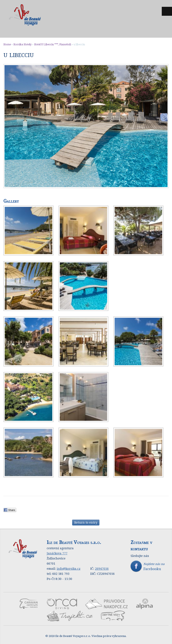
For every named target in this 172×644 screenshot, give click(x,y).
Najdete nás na (149, 567)
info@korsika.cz (69, 569)
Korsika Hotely (23, 44)
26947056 (102, 569)
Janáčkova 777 (57, 553)
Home (7, 44)
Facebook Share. (11, 510)
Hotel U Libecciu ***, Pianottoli (53, 44)
